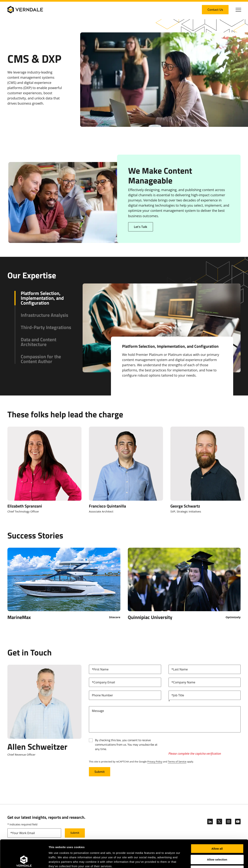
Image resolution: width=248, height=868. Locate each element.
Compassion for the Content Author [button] (41, 359)
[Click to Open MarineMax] (64, 584)
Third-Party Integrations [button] (46, 327)
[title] (205, 695)
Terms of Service (177, 762)
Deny (217, 844)
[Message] (165, 719)
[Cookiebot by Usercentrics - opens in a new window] (24, 861)
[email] (125, 682)
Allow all (217, 823)
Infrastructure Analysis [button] (44, 315)
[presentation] (197, 744)
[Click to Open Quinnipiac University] (184, 584)
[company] (205, 682)
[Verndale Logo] (25, 10)
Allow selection (217, 834)
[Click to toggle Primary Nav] (238, 10)
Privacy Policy (155, 762)
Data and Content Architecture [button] (39, 342)
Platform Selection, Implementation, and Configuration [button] (42, 298)
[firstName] (125, 669)
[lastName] (205, 669)
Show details (194, 861)
